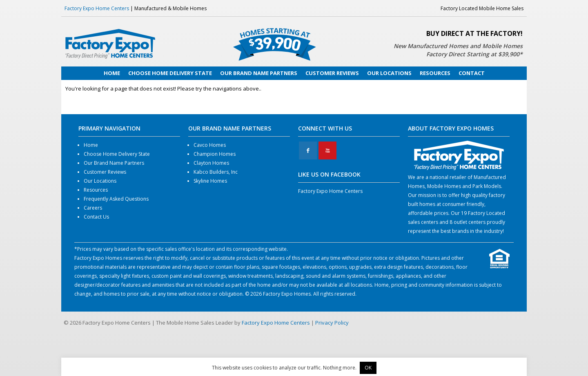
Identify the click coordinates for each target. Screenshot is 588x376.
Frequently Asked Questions (116, 199)
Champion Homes (215, 154)
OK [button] (368, 368)
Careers (93, 208)
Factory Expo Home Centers (97, 8)
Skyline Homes (210, 181)
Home (91, 145)
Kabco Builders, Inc (216, 172)
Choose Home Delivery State (117, 154)
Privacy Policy (332, 323)
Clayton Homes (211, 163)
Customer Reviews (105, 172)
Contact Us (96, 217)
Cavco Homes (210, 145)
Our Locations (100, 181)
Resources (96, 190)
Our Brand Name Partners (114, 163)
